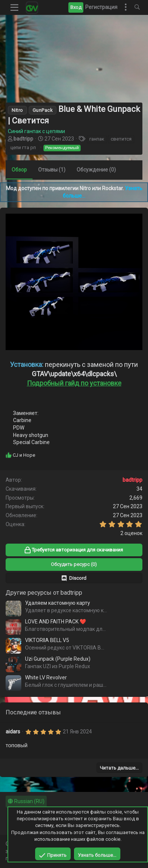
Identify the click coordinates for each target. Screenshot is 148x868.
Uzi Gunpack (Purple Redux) (58, 659)
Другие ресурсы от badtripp (44, 593)
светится (121, 139)
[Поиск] (137, 7)
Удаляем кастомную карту (58, 603)
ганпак (97, 139)
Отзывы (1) (52, 170)
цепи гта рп (23, 147)
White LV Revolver (46, 677)
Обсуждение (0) (96, 170)
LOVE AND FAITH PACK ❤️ (55, 622)
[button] (15, 7)
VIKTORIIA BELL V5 (47, 640)
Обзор (19, 170)
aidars (13, 732)
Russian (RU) (26, 801)
